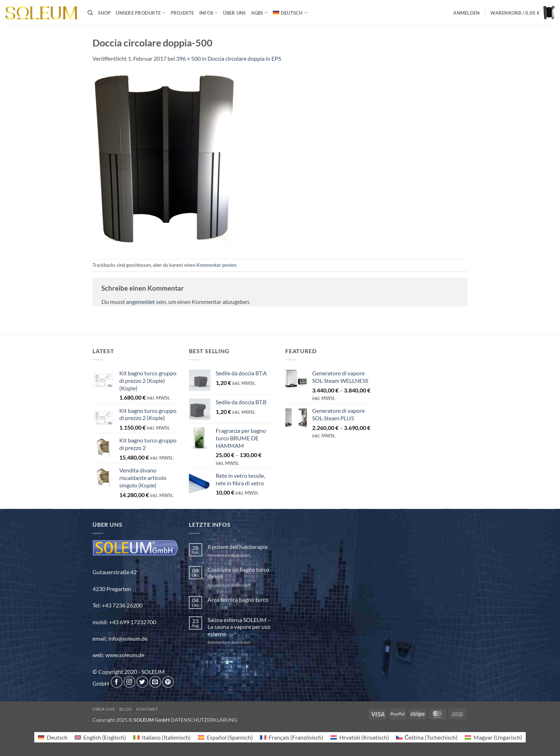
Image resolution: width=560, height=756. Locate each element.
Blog (126, 709)
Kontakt (147, 709)
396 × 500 (188, 58)
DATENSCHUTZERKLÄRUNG (204, 720)
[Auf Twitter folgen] (142, 682)
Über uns (234, 13)
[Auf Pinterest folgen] (168, 682)
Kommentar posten (216, 265)
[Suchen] (90, 13)
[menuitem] (290, 13)
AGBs (259, 13)
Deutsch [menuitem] (57, 737)
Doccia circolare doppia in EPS (244, 58)
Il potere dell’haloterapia (237, 547)
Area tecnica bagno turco (238, 599)
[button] (466, 13)
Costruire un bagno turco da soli (238, 573)
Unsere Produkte (141, 13)
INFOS (209, 13)
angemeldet (141, 302)
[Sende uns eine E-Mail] (155, 682)
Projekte (182, 13)
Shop (104, 13)
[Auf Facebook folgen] (117, 682)
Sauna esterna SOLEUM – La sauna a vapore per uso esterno (239, 627)
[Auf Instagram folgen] (129, 682)
